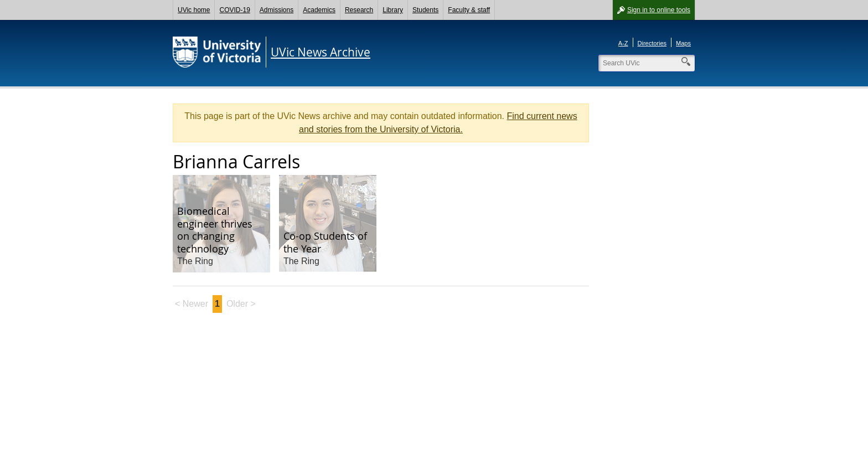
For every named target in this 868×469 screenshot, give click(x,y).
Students (425, 10)
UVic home (194, 10)
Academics (319, 10)
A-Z (623, 43)
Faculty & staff (469, 10)
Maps (683, 43)
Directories (652, 43)
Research (359, 10)
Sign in (659, 10)
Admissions (277, 10)
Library (393, 10)
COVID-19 (234, 10)
